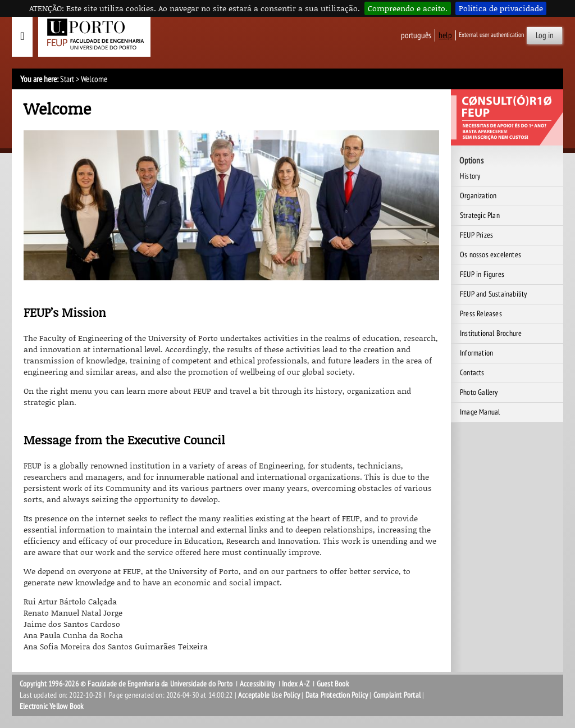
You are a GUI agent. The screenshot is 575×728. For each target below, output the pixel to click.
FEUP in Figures (482, 274)
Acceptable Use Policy (269, 695)
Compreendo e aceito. (408, 8)
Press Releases (481, 314)
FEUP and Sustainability (494, 294)
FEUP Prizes (476, 235)
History (470, 176)
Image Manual (480, 412)
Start (67, 79)
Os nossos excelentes (490, 255)
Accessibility (257, 684)
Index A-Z (296, 684)
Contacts (472, 373)
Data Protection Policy (337, 695)
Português (416, 35)
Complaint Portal (397, 695)
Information (476, 353)
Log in (545, 35)
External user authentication (491, 35)
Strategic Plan (480, 215)
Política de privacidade (501, 8)
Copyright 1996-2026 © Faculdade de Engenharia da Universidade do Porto (126, 684)
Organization (478, 196)
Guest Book (333, 684)
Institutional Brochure (491, 333)
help (445, 35)
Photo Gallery (479, 392)
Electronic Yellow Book (51, 706)
